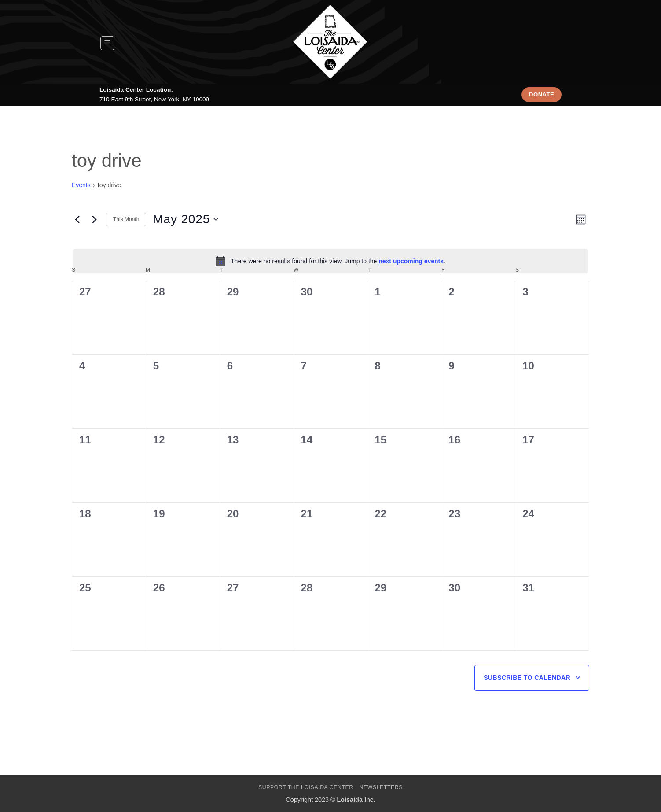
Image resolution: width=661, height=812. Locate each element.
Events (81, 185)
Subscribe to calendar (527, 678)
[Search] (557, 43)
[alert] (330, 261)
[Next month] (94, 219)
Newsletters (381, 787)
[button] (107, 43)
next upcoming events (411, 261)
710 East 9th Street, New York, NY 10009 (154, 99)
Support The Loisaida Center (306, 787)
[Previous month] (77, 219)
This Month (126, 219)
